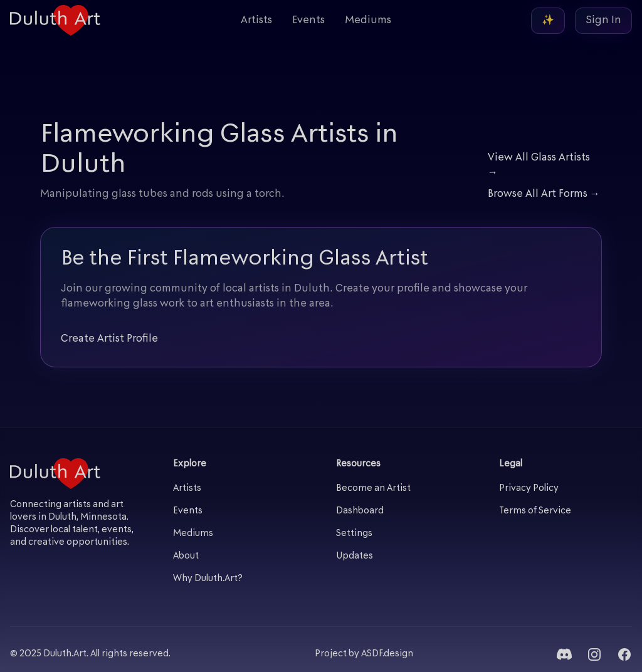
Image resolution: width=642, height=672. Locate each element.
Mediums (368, 21)
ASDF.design (387, 654)
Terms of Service (535, 511)
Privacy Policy (529, 489)
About (186, 556)
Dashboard (360, 511)
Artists (256, 21)
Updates (355, 556)
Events (308, 21)
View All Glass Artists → (539, 165)
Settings (354, 534)
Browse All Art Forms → (544, 194)
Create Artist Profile (109, 339)
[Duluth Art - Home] (55, 20)
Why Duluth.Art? (208, 579)
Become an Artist (373, 489)
